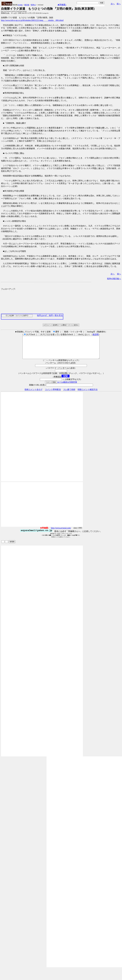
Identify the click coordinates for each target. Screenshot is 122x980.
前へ (119, 4)
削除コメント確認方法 (88, 394)
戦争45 (33, 5)
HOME (20, 5)
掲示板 (27, 5)
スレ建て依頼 (69, 394)
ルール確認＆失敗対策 (67, 387)
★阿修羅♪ (62, 5)
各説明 (96, 334)
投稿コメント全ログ (34, 394)
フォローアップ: (8, 289)
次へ (113, 4)
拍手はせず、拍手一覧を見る (50, 315)
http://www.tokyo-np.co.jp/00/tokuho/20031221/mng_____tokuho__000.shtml (32, 20)
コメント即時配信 (53, 394)
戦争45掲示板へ (114, 279)
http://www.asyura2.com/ (61, 532)
